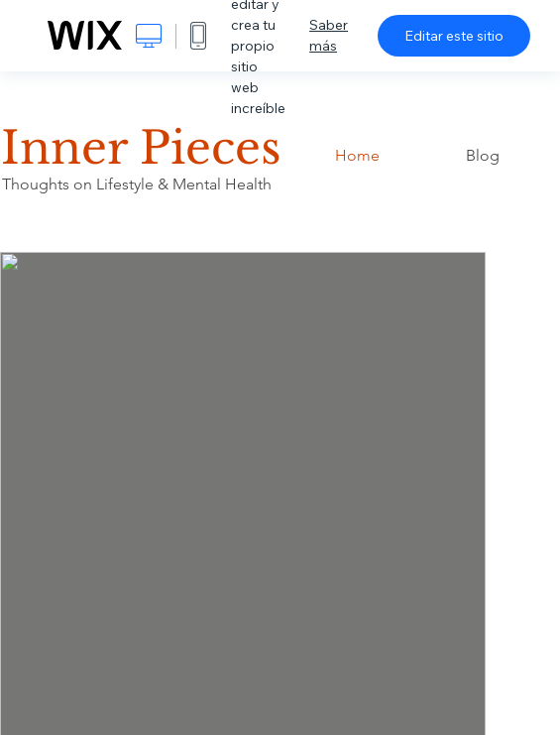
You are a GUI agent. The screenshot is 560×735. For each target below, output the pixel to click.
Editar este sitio (454, 36)
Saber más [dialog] (329, 35)
